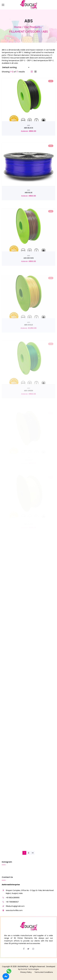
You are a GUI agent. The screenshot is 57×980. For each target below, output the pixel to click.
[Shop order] (16, 67)
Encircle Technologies (30, 969)
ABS (29, 133)
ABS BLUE (28, 202)
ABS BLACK (29, 135)
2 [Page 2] (29, 853)
